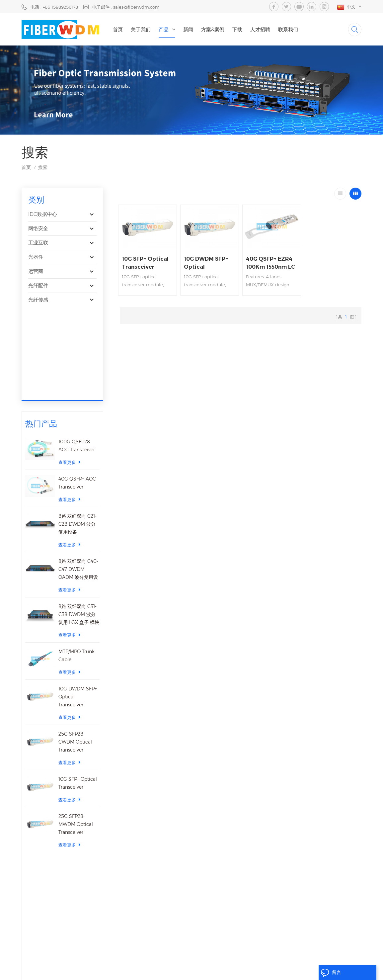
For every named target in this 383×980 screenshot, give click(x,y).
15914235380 (62, 908)
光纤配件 (38, 285)
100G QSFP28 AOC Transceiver (77, 356)
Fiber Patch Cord (199, 914)
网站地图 (218, 961)
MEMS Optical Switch (204, 903)
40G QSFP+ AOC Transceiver (77, 393)
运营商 (36, 271)
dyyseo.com (200, 969)
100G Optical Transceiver (207, 827)
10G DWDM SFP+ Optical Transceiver (78, 607)
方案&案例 (213, 29)
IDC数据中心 (43, 214)
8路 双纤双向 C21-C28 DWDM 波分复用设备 (77, 434)
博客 (135, 903)
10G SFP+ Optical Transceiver (78, 693)
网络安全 (38, 228)
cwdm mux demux (202, 881)
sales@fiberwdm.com (55, 895)
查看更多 (70, 372)
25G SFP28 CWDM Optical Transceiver (75, 652)
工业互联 (38, 243)
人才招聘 (260, 29)
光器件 (36, 257)
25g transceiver (197, 838)
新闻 (188, 29)
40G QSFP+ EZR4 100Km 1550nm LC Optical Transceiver (270, 263)
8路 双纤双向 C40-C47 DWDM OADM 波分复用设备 (78, 480)
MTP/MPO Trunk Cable (77, 566)
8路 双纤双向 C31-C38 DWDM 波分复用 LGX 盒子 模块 (79, 524)
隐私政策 (193, 961)
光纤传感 (38, 300)
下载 (237, 29)
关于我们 (141, 29)
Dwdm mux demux (202, 870)
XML (238, 961)
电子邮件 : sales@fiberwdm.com (126, 7)
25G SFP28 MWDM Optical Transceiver (76, 734)
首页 (118, 29)
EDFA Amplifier (197, 892)
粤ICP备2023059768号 (311, 961)
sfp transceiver (196, 848)
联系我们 (288, 29)
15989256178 (71, 874)
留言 (331, 973)
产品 (164, 29)
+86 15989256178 (62, 861)
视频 (135, 892)
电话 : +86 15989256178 (54, 7)
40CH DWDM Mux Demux (209, 859)
